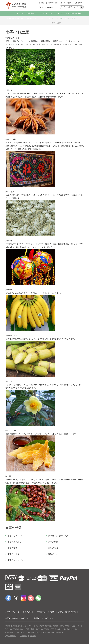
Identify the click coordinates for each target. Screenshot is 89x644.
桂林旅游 (23, 636)
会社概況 (42, 3)
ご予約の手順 (28, 612)
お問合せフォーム (12, 612)
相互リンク (26, 618)
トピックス (49, 618)
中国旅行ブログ (44, 18)
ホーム (9, 13)
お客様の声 (78, 3)
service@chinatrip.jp (69, 629)
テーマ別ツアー (19, 13)
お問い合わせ (53, 3)
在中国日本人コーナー (15, 18)
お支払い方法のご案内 (67, 612)
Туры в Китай (11, 636)
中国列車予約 (76, 13)
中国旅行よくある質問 (46, 612)
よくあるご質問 (66, 3)
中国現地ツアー (33, 13)
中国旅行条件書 (12, 618)
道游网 (33, 636)
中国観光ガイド (31, 18)
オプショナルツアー (48, 13)
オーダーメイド (63, 13)
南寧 (73, 18)
